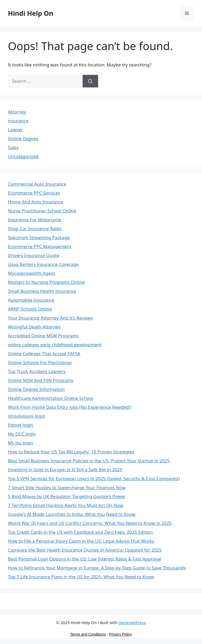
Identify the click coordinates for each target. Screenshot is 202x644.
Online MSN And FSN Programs (41, 380)
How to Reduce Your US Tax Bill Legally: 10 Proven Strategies (71, 452)
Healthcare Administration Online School (50, 398)
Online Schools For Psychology (40, 362)
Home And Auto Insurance (36, 202)
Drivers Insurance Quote (34, 255)
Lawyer (15, 130)
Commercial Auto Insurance (37, 184)
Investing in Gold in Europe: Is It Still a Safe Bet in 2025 (65, 470)
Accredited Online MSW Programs (43, 336)
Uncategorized (23, 156)
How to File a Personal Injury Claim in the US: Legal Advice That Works (81, 541)
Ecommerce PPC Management (40, 246)
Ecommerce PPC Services (34, 193)
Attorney (17, 112)
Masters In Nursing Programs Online (46, 282)
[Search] (90, 81)
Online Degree (23, 138)
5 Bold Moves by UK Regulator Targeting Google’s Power (67, 496)
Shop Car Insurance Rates (35, 229)
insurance (18, 121)
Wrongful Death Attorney (34, 327)
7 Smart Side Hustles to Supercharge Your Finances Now (67, 487)
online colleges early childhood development (55, 345)
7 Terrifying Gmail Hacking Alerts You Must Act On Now (65, 505)
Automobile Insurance (31, 300)
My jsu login (21, 443)
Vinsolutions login (27, 416)
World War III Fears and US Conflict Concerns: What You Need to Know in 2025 (90, 523)
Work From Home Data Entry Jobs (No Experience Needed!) (70, 407)
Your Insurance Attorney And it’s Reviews (50, 318)
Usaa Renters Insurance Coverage (43, 264)
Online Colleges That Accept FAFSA (44, 354)
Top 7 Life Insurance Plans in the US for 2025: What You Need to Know (81, 577)
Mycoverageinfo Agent (32, 273)
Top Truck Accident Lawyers (37, 371)
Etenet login (21, 425)
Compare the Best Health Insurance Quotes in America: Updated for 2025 (85, 550)
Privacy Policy (120, 634)
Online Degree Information (36, 389)
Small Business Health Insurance (42, 291)
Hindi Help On (31, 13)
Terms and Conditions (88, 634)
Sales (13, 147)
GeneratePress (132, 622)
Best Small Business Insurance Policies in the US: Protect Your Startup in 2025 (89, 461)
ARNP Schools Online (30, 309)
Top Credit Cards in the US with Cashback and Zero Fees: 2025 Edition (80, 532)
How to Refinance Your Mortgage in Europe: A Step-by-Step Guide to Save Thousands (97, 568)
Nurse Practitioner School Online (42, 211)
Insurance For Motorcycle (34, 220)
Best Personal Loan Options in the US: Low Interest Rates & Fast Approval (84, 559)
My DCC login (22, 434)
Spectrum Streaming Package (39, 237)
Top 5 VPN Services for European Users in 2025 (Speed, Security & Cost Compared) (94, 478)
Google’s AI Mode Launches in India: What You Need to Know (72, 514)
